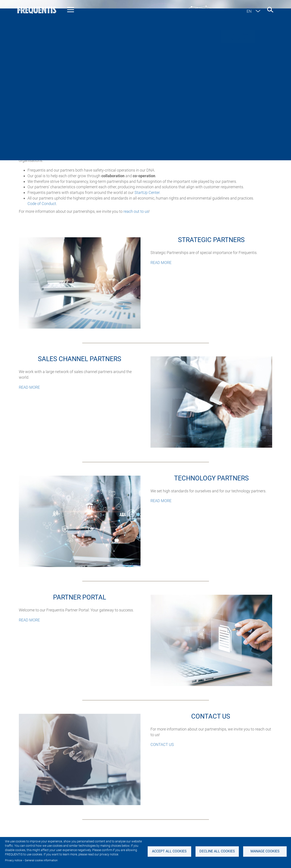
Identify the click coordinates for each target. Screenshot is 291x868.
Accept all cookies (169, 851)
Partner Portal (214, 99)
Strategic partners (75, 99)
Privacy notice (14, 860)
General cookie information (41, 860)
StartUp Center (147, 192)
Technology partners (172, 99)
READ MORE (161, 263)
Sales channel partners (122, 99)
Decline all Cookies (217, 851)
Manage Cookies (265, 851)
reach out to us (136, 211)
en (249, 11)
